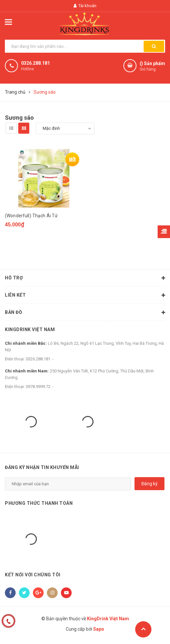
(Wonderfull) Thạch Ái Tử (31, 216)
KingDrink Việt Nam (30, 330)
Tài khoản (85, 6)
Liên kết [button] (85, 296)
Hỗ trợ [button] (85, 278)
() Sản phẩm (152, 67)
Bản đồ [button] (85, 313)
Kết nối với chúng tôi (33, 575)
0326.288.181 (35, 63)
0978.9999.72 (38, 387)
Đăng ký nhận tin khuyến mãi (42, 468)
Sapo (99, 629)
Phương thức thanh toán (39, 503)
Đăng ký (149, 484)
